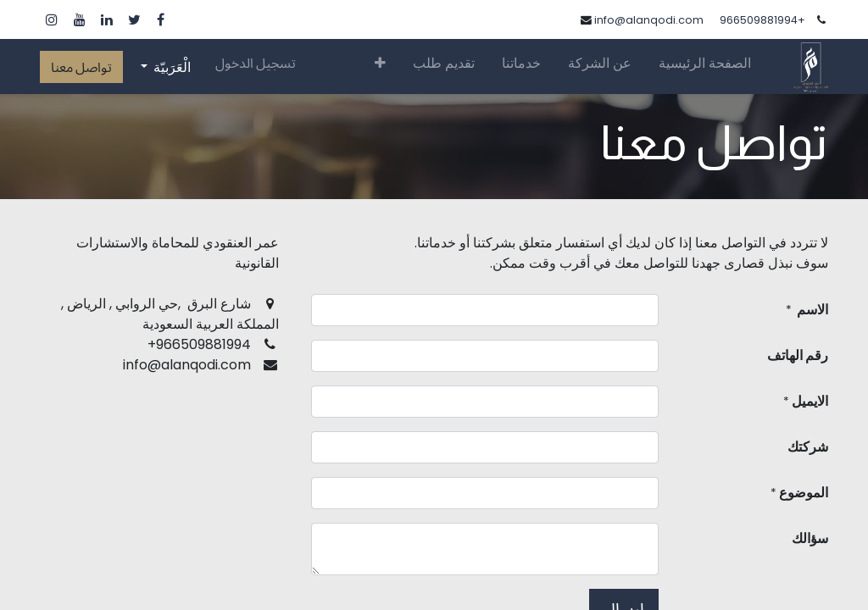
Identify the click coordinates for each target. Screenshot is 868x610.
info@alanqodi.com (649, 20)
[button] (380, 66)
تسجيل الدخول (256, 63)
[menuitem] (705, 67)
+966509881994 (762, 20)
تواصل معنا (81, 67)
